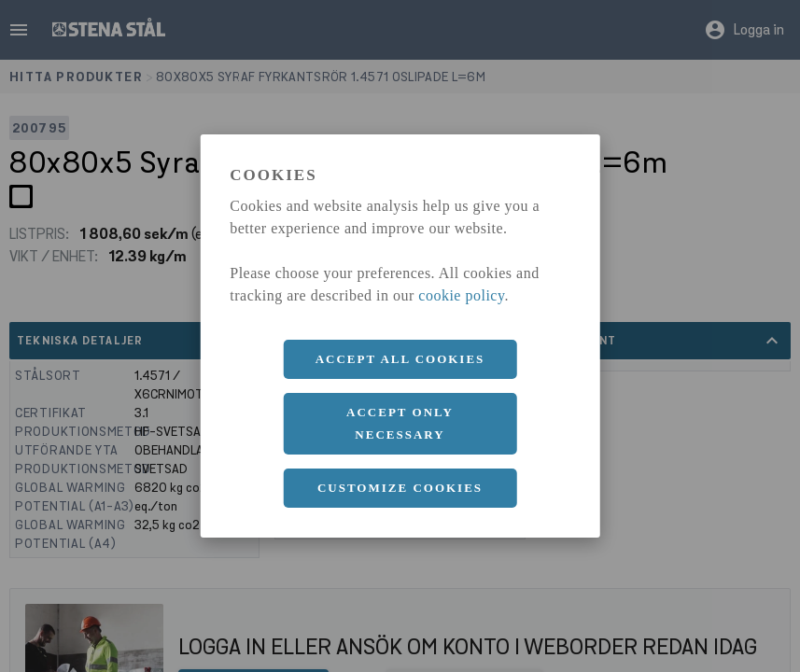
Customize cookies (400, 488)
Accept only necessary (400, 423)
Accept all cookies (400, 359)
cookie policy (461, 295)
